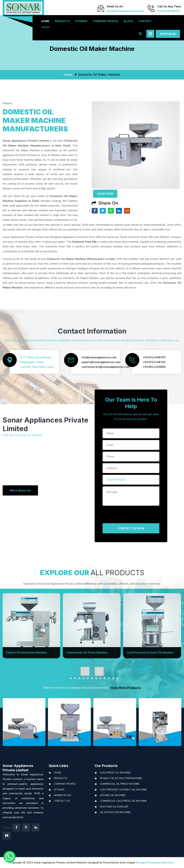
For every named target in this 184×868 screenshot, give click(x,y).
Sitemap (81, 21)
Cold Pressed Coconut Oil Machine (123, 790)
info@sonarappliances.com (126, 11)
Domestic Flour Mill (85, 242)
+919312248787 (169, 11)
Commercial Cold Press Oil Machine (123, 801)
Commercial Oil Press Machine (120, 784)
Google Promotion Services (155, 863)
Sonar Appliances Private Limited (18, 768)
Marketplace (63, 795)
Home (45, 21)
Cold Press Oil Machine (115, 773)
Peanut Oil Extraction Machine (121, 778)
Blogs (128, 21)
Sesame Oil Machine (113, 795)
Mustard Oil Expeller (114, 807)
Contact (145, 21)
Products (62, 21)
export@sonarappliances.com (101, 362)
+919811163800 (154, 367)
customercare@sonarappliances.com (106, 367)
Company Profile (106, 21)
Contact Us (62, 801)
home (68, 75)
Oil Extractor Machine (115, 812)
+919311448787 (154, 357)
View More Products (126, 688)
